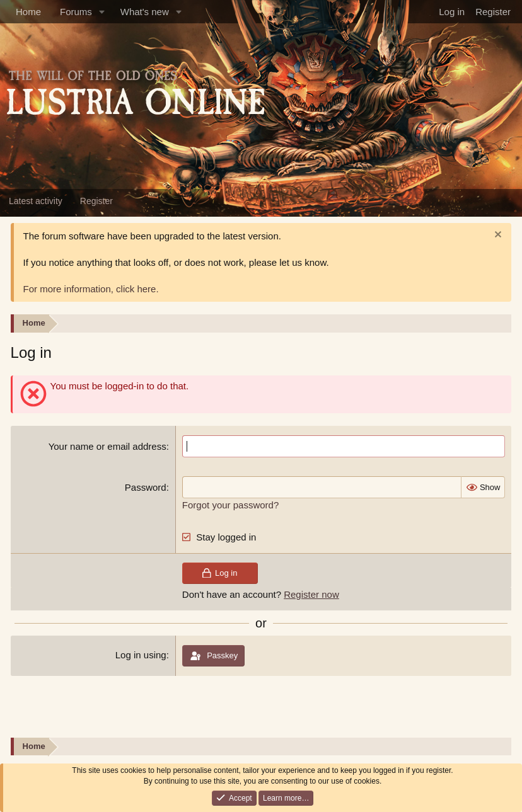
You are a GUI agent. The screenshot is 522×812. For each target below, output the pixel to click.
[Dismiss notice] (496, 236)
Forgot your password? (230, 505)
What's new (145, 12)
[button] (102, 12)
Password (146, 487)
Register (96, 201)
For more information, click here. (91, 289)
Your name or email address (107, 446)
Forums (76, 12)
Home (28, 12)
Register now (311, 594)
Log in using (141, 655)
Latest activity (36, 201)
